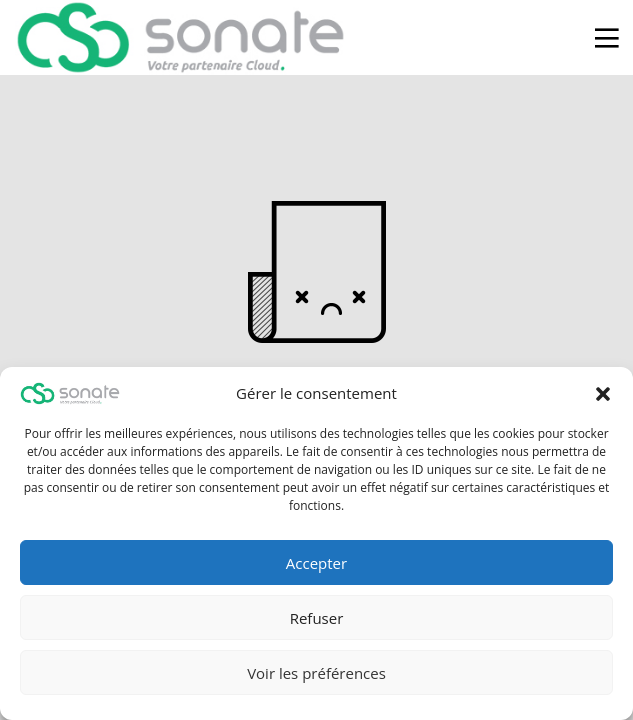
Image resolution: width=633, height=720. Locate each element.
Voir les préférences (316, 673)
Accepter (316, 563)
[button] (603, 394)
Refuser (317, 618)
